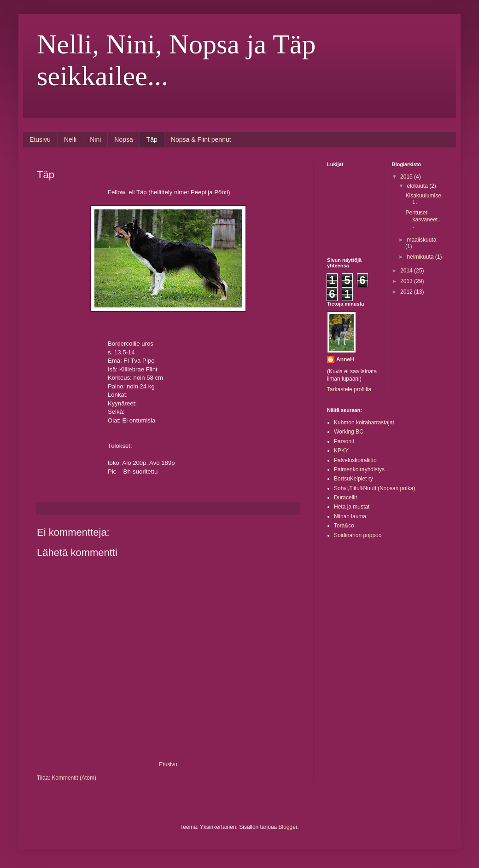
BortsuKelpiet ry (353, 479)
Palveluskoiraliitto (355, 460)
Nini (95, 139)
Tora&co (344, 526)
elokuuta (418, 186)
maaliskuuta (421, 240)
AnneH (345, 359)
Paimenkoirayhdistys (359, 469)
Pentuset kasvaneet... (423, 219)
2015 (407, 177)
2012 (407, 292)
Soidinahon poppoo (358, 535)
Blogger (288, 827)
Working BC (349, 432)
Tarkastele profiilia (349, 389)
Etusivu (40, 139)
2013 (407, 281)
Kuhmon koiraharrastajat (364, 422)
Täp (152, 139)
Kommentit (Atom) (74, 778)
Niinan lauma (350, 516)
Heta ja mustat (352, 507)
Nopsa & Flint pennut (201, 139)
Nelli (70, 139)
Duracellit (345, 498)
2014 (407, 271)
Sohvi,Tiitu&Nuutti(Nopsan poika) (374, 488)
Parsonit (344, 441)
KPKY (341, 451)
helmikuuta (421, 257)
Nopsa (123, 139)
